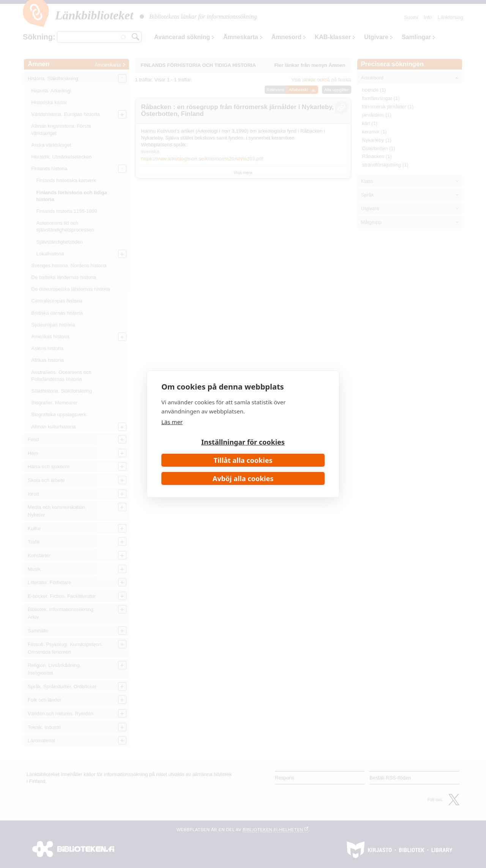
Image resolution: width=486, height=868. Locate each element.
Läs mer (172, 422)
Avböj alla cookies (243, 478)
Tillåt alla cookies (243, 460)
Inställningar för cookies (243, 442)
